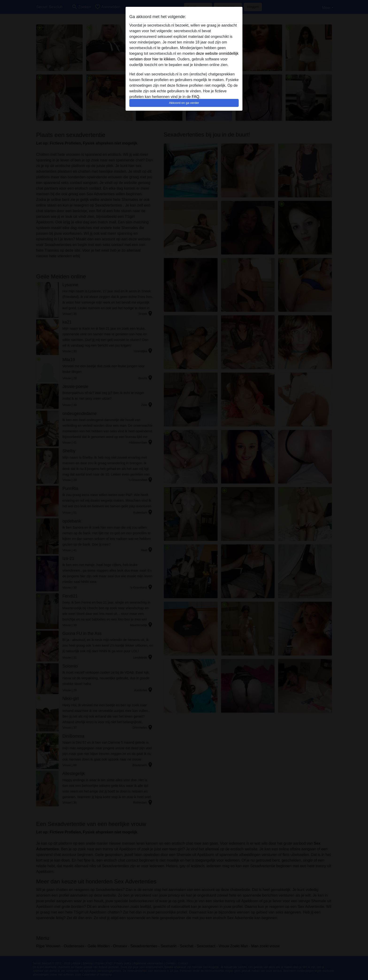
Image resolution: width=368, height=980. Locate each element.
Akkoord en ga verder (184, 103)
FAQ (195, 97)
